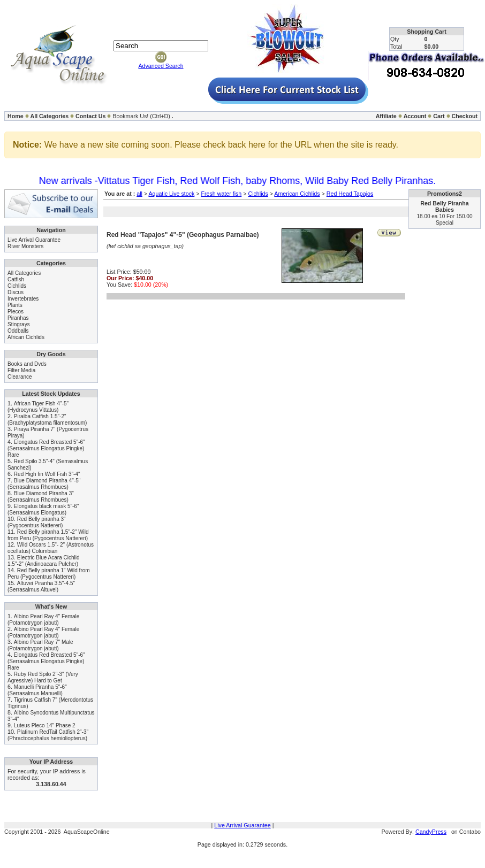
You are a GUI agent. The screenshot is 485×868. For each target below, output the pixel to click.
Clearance (20, 377)
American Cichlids (297, 194)
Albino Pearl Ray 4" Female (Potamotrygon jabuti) (43, 620)
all (139, 194)
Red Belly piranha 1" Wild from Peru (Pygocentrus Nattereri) (49, 574)
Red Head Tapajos (350, 194)
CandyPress (431, 832)
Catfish (16, 279)
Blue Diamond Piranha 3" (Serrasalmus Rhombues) (41, 497)
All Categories (50, 116)
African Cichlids (26, 337)
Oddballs (18, 331)
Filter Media (21, 370)
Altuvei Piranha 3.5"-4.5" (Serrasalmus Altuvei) (41, 586)
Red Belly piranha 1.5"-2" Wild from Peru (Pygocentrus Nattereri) (48, 535)
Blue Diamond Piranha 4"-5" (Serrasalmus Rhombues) (44, 484)
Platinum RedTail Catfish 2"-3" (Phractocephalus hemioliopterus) (48, 735)
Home (16, 116)
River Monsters (25, 246)
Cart (439, 116)
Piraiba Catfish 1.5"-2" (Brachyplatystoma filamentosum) (47, 420)
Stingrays (19, 324)
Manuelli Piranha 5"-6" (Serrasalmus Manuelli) (37, 690)
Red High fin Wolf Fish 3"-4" (47, 474)
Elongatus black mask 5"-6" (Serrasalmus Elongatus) (43, 509)
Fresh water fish (221, 194)
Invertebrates (23, 299)
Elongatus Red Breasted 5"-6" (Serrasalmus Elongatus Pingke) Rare (46, 448)
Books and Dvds (27, 364)
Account (415, 116)
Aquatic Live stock (171, 194)
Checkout (464, 116)
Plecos (16, 312)
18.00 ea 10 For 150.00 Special (445, 220)
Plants (15, 305)
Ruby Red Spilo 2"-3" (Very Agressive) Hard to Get (43, 677)
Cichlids (17, 286)
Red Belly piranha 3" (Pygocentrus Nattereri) (37, 522)
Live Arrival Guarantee (34, 240)
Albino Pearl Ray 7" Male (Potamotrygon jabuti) (40, 645)
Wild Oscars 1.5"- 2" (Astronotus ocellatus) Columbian (51, 548)
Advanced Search (161, 66)
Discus (16, 292)
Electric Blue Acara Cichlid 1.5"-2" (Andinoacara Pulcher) (44, 561)
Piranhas (18, 318)
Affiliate (386, 116)
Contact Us (90, 116)
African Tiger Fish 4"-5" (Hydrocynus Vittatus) (38, 407)
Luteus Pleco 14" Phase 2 (45, 725)
